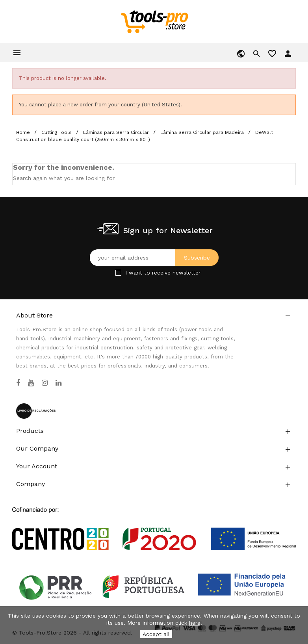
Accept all (156, 634)
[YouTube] (31, 383)
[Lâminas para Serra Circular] (117, 132)
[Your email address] (154, 258)
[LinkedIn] (58, 383)
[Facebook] (18, 383)
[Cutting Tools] (57, 132)
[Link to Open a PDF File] (154, 522)
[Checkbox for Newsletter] (118, 273)
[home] (154, 21)
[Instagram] (45, 383)
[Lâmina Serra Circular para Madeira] (203, 132)
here (195, 623)
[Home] (24, 132)
